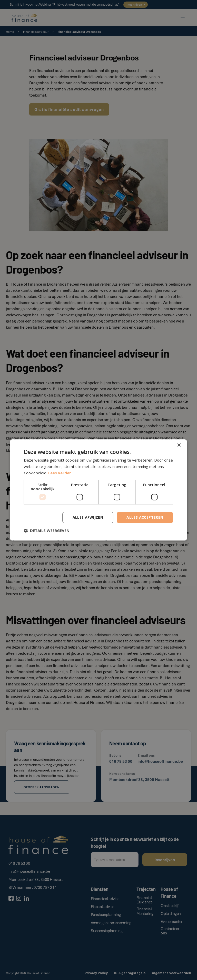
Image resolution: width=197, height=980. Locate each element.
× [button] (179, 445)
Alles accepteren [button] (145, 517)
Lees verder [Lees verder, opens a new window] (60, 473)
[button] (47, 531)
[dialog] (98, 490)
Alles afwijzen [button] (88, 517)
